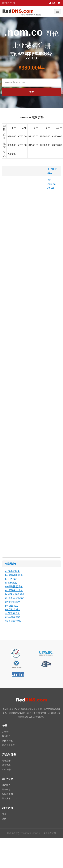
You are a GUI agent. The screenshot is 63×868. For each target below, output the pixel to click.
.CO (49, 180)
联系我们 (6, 736)
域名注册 (6, 761)
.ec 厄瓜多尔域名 (14, 590)
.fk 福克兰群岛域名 (14, 594)
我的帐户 (6, 785)
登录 (52, 3)
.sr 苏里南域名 (12, 613)
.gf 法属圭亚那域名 (14, 598)
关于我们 (6, 732)
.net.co (51, 188)
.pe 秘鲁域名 (11, 606)
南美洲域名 (10, 564)
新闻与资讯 (7, 741)
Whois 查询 (7, 794)
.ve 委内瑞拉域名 (14, 621)
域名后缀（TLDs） (11, 798)
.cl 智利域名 (11, 583)
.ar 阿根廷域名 (12, 571)
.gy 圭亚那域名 (12, 602)
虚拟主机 (6, 765)
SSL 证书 (7, 770)
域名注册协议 (8, 745)
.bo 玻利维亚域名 (14, 575)
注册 (4, 819)
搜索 (31, 92)
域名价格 (6, 789)
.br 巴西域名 (11, 579)
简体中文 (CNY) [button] (9, 3)
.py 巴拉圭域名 (12, 609)
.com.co (51, 184)
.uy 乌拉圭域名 (12, 617)
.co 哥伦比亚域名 (14, 587)
